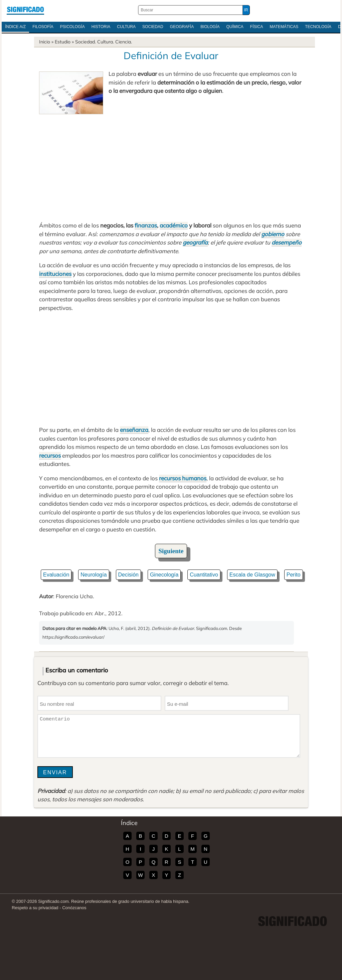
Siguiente (171, 551)
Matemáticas (284, 27)
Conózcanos (74, 908)
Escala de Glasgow (252, 575)
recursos (50, 455)
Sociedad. (85, 42)
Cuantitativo (204, 575)
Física (257, 27)
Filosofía (43, 27)
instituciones (55, 274)
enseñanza (134, 430)
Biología (210, 27)
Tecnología (318, 27)
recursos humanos (183, 478)
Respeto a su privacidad (35, 908)
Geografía (182, 27)
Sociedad (153, 27)
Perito (294, 575)
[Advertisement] (171, 164)
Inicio (45, 42)
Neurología (94, 575)
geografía (195, 242)
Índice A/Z (15, 27)
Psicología (72, 27)
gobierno (273, 234)
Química (235, 27)
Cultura (126, 27)
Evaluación (56, 575)
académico (174, 225)
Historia (101, 27)
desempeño (287, 242)
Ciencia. (124, 42)
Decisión (128, 575)
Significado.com (25, 10)
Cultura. (106, 42)
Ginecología (164, 575)
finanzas (146, 225)
